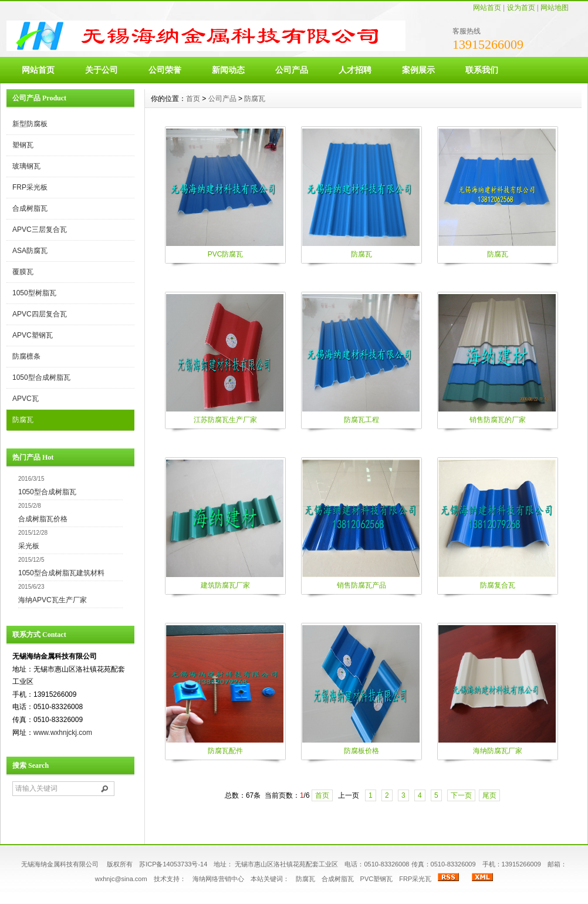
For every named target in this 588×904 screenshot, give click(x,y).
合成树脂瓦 (30, 208)
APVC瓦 (26, 399)
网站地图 (555, 8)
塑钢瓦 (23, 145)
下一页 (461, 795)
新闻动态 (228, 70)
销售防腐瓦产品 (361, 585)
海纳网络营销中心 (218, 879)
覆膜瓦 (23, 272)
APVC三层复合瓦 (40, 230)
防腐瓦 (23, 420)
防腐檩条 (26, 356)
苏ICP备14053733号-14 (173, 864)
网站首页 (487, 8)
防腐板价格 (361, 751)
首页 (193, 99)
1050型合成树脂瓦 (41, 377)
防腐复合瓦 (498, 585)
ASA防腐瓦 (30, 251)
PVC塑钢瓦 (377, 879)
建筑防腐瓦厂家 (225, 585)
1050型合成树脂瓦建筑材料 (61, 573)
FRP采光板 (30, 187)
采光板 (29, 546)
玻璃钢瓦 (26, 166)
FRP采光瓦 (415, 879)
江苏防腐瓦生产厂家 (225, 420)
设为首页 (521, 8)
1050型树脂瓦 (34, 293)
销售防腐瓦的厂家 (498, 420)
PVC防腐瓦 (226, 254)
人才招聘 (355, 70)
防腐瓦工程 (361, 420)
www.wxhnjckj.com (63, 733)
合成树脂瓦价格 (43, 519)
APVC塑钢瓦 (33, 335)
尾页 (489, 795)
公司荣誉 (165, 70)
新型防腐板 (30, 124)
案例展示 (418, 70)
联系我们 (482, 70)
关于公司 (102, 70)
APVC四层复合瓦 (40, 314)
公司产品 (292, 70)
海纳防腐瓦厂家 (498, 751)
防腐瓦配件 (225, 751)
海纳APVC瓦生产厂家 (53, 600)
